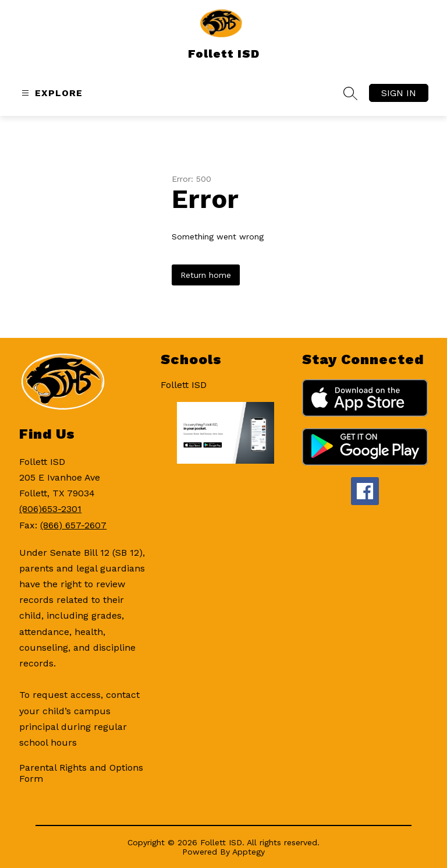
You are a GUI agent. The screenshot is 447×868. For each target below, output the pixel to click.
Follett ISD (184, 385)
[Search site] (350, 93)
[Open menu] (51, 93)
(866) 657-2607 (73, 525)
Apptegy (249, 852)
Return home (206, 275)
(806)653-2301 (50, 509)
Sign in (399, 93)
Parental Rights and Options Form (81, 773)
